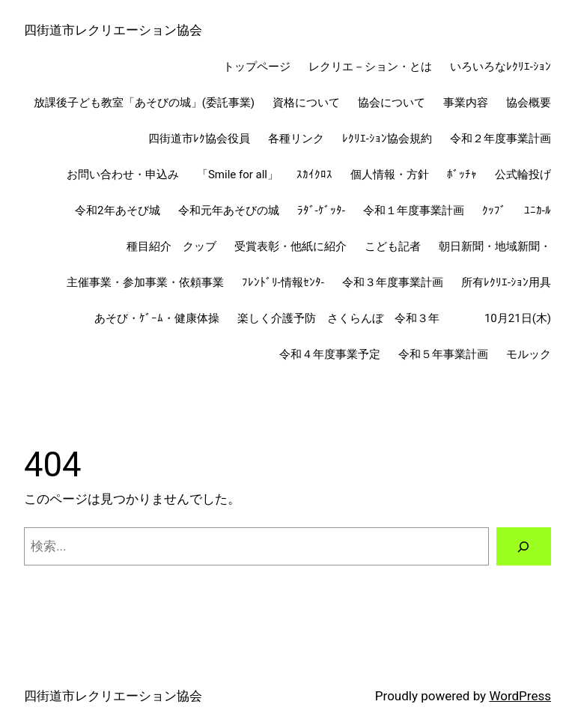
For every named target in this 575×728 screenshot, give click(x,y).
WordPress (520, 696)
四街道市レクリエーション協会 (113, 30)
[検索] (524, 546)
